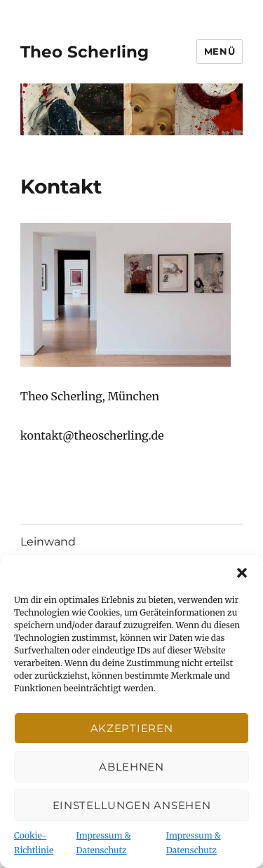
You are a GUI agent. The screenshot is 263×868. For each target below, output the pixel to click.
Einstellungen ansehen (132, 805)
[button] (242, 573)
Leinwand (48, 542)
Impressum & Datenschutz (104, 843)
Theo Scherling (85, 52)
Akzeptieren (132, 728)
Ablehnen (131, 767)
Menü (220, 51)
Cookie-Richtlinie (34, 843)
